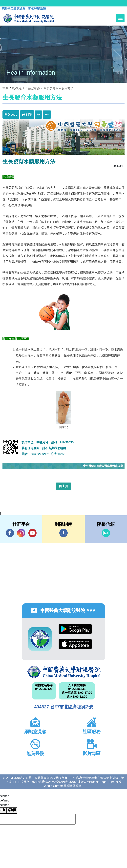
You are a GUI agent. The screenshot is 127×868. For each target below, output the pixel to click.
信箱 (106, 533)
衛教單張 (34, 88)
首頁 (5, 88)
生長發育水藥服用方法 (59, 88)
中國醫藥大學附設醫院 (63, 672)
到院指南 (63, 533)
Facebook (10, 533)
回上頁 (63, 486)
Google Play (75, 629)
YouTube (32, 533)
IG (21, 533)
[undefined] (12, 810)
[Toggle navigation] (120, 18)
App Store (75, 644)
